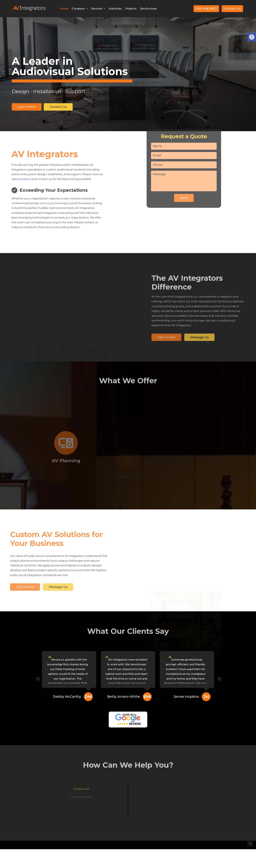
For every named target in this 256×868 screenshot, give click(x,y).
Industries (115, 9)
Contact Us (232, 9)
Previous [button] (37, 678)
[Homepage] (29, 13)
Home (64, 9)
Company (80, 9)
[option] (128, 83)
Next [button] (219, 678)
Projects (131, 9)
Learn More (27, 107)
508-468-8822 (206, 9)
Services (98, 9)
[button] (252, 37)
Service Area (148, 9)
